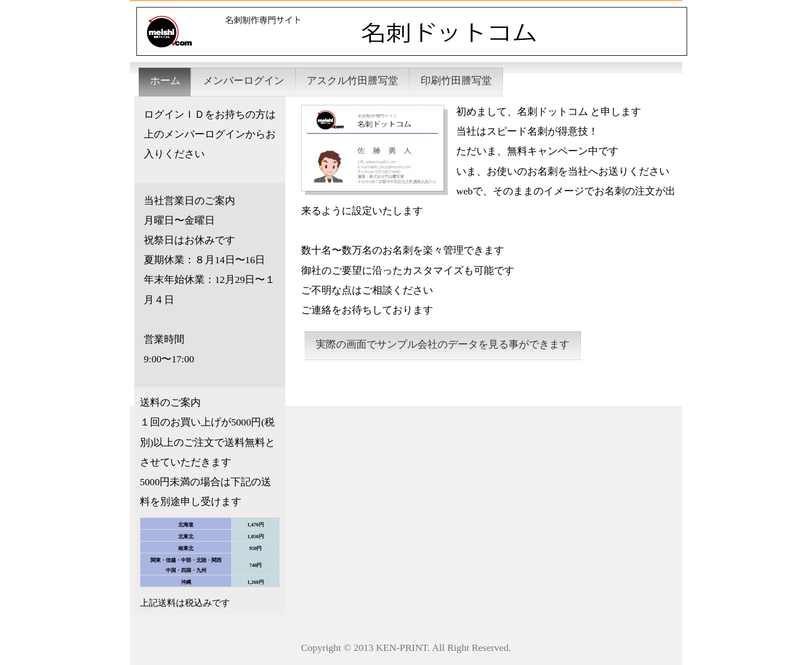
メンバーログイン (244, 81)
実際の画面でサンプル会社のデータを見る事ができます (443, 344)
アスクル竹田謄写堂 (352, 81)
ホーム (165, 81)
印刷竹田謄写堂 (456, 81)
